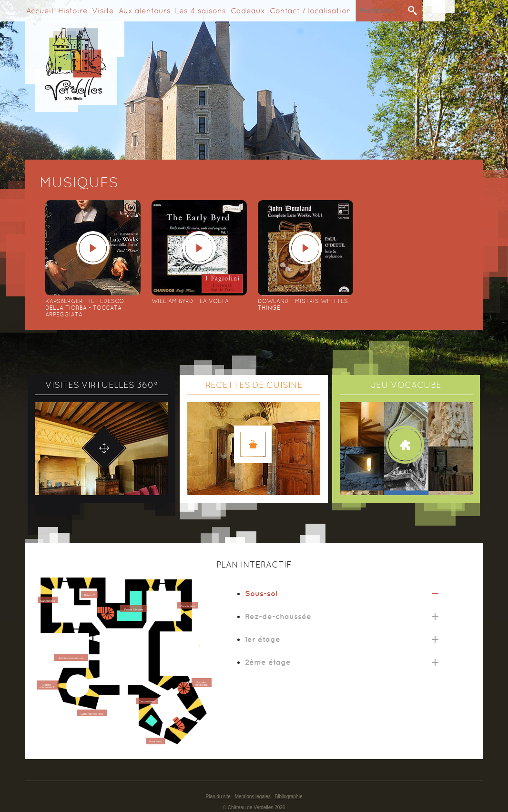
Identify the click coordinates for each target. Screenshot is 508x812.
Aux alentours (145, 11)
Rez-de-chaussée (278, 616)
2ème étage (268, 662)
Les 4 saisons (200, 11)
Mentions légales (253, 797)
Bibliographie (289, 797)
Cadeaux (248, 11)
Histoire (73, 11)
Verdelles (75, 66)
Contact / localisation (310, 11)
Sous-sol (261, 593)
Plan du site (218, 797)
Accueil (40, 11)
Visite (103, 11)
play (93, 248)
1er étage (263, 639)
